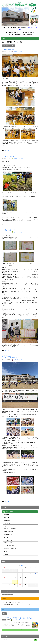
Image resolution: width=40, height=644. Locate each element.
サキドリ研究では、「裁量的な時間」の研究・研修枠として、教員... (20, 618)
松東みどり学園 (16, 620)
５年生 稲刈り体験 (8, 156)
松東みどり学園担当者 (18, 159)
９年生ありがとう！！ (9, 230)
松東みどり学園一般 (17, 51)
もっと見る (20, 630)
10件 (12, 46)
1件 (4, 614)
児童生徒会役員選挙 (8, 49)
